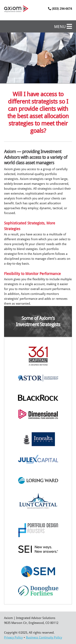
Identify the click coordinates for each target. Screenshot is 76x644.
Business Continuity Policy (44, 638)
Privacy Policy (13, 638)
